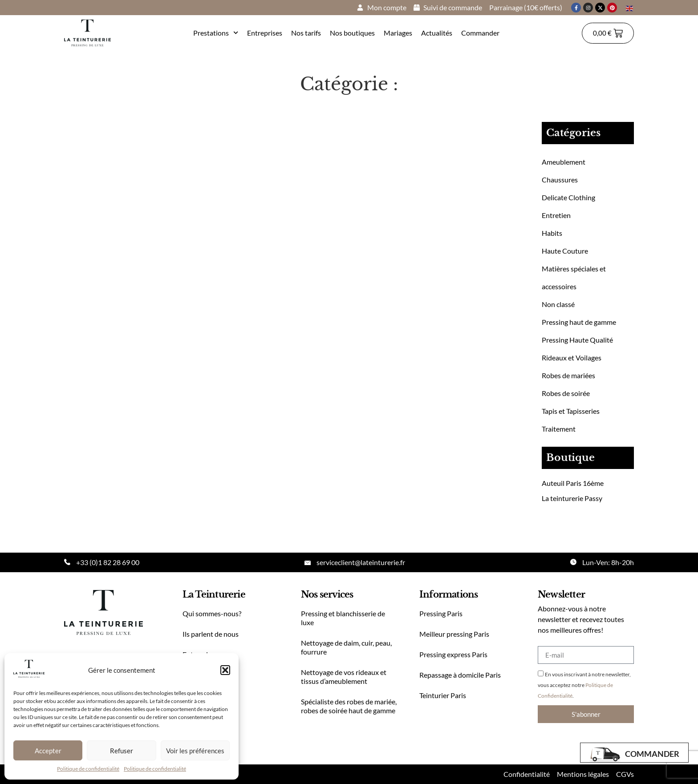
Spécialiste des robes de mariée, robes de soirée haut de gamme (349, 706)
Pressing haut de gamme (579, 322)
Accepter (48, 751)
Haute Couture (565, 251)
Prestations (216, 33)
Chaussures (560, 180)
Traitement (559, 429)
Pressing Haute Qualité (577, 340)
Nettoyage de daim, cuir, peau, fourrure (346, 647)
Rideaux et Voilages (572, 358)
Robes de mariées (568, 375)
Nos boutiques (352, 33)
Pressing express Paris (453, 654)
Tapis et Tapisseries (571, 411)
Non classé (558, 304)
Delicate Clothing (568, 197)
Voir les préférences (195, 751)
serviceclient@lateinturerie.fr (361, 562)
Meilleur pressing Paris (454, 634)
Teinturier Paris (443, 695)
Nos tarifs (306, 33)
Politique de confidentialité (88, 769)
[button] (225, 670)
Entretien (556, 215)
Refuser (122, 751)
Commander (480, 33)
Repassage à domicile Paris (460, 675)
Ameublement (564, 162)
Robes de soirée (566, 393)
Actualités (437, 33)
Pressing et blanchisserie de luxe (343, 618)
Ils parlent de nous (211, 634)
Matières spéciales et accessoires (574, 277)
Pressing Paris (441, 613)
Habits (552, 233)
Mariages (398, 33)
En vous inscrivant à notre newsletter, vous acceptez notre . (584, 685)
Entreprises (265, 33)
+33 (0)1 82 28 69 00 (108, 562)
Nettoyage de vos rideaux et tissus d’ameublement (344, 677)
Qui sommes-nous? (212, 613)
